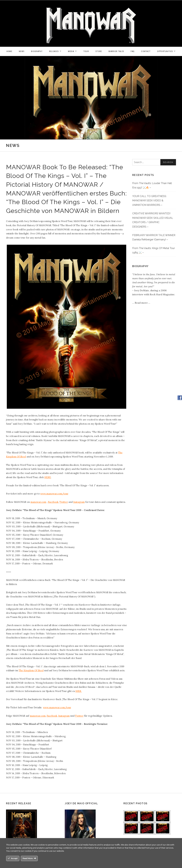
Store (99, 51)
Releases (57, 51)
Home (9, 51)
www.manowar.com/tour (54, 494)
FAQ (133, 51)
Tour (86, 51)
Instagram (79, 502)
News (22, 51)
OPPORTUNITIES (168, 51)
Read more (142, 303)
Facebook (53, 502)
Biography (37, 51)
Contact (146, 51)
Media (74, 51)
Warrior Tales (116, 51)
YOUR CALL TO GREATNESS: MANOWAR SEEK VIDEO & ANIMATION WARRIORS (149, 201)
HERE (48, 477)
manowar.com (38, 502)
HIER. (79, 691)
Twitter (64, 502)
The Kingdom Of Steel (31, 670)
